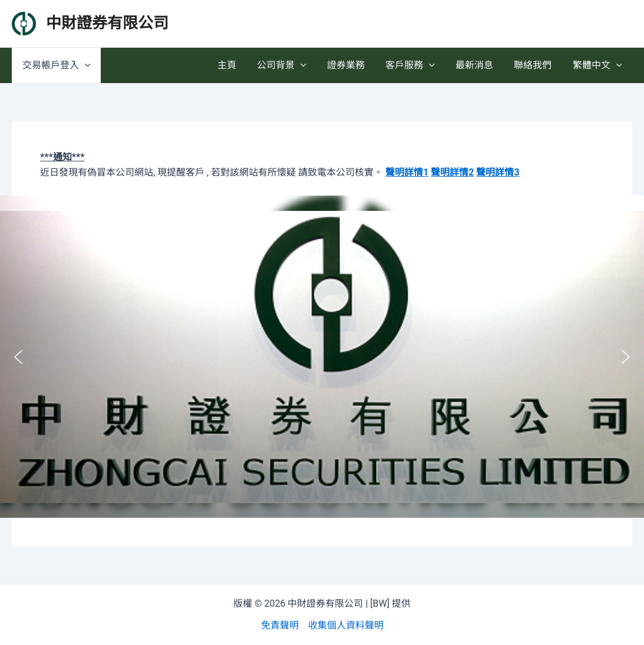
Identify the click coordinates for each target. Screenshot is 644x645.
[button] (18, 357)
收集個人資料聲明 (346, 625)
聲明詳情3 (498, 172)
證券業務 (355, 65)
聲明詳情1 (407, 172)
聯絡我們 (536, 65)
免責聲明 (280, 625)
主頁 (239, 65)
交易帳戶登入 (55, 65)
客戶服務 (417, 65)
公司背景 (292, 65)
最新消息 (479, 65)
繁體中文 (598, 65)
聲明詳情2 (452, 172)
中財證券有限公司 (107, 23)
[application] (84, 65)
